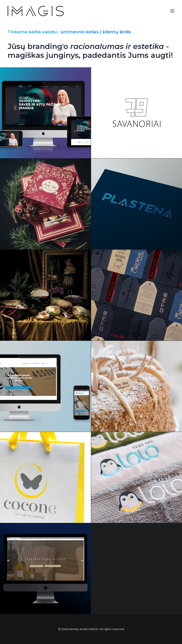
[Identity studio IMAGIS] (36, 11)
